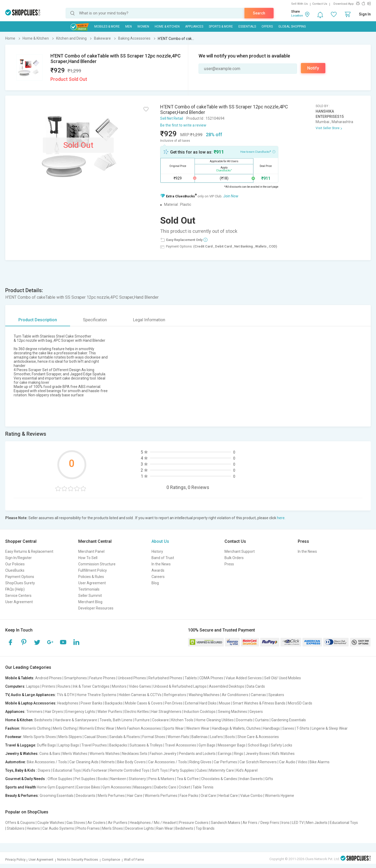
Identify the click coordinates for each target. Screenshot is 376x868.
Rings (239, 754)
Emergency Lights (80, 712)
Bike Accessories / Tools (47, 762)
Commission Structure (97, 564)
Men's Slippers (70, 737)
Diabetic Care (165, 787)
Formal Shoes (154, 737)
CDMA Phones (211, 678)
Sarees (288, 728)
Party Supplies (182, 770)
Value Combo (251, 796)
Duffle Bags (46, 745)
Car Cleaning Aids (84, 762)
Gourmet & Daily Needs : (26, 779)
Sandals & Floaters (125, 737)
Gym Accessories (117, 787)
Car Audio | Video (293, 762)
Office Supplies (60, 779)
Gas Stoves (76, 823)
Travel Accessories (181, 745)
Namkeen (118, 779)
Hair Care (135, 796)
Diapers (44, 770)
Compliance (111, 859)
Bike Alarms (320, 762)
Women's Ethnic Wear (97, 728)
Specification (95, 320)
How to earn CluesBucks (258, 151)
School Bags (258, 745)
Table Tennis (203, 787)
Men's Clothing (65, 728)
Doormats (244, 720)
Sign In (365, 14)
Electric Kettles (137, 712)
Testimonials (89, 589)
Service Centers (18, 596)
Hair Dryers (54, 712)
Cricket (184, 787)
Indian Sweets (251, 779)
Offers (267, 27)
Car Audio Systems (58, 828)
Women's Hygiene (280, 796)
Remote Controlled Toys (129, 770)
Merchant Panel (91, 551)
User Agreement (19, 602)
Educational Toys (67, 770)
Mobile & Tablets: (20, 678)
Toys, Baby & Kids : (21, 770)
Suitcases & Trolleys (146, 745)
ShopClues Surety (20, 583)
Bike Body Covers (131, 762)
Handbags (271, 728)
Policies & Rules (91, 577)
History (157, 551)
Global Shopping (292, 27)
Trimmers (34, 712)
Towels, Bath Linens (116, 720)
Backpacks (114, 703)
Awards (158, 570)
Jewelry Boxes (258, 754)
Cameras (258, 695)
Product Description (38, 320)
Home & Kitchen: (19, 720)
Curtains (262, 720)
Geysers (256, 712)
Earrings (225, 754)
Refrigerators (175, 695)
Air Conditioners (235, 695)
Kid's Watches (283, 754)
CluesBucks (15, 570)
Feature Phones (102, 678)
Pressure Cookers (194, 823)
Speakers (276, 695)
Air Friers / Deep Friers (261, 823)
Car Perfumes (225, 762)
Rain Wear (165, 828)
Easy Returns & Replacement (29, 551)
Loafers (216, 737)
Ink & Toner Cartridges (91, 686)
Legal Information (149, 320)
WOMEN (143, 27)
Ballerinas (200, 737)
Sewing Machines (233, 712)
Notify (313, 68)
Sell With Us (299, 4)
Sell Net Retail (172, 118)
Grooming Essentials (57, 796)
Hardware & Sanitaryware (76, 720)
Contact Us (320, 4)
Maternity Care (222, 770)
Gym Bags (207, 745)
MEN (129, 27)
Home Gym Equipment (55, 787)
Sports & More (221, 27)
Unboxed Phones (132, 678)
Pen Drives (174, 703)
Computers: (15, 686)
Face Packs (189, 796)
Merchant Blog (90, 602)
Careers (158, 577)
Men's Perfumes (111, 796)
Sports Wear (174, 728)
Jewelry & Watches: (22, 754)
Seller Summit (90, 596)
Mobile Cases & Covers (144, 703)
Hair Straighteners (166, 712)
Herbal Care (228, 796)
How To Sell (88, 558)
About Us (160, 541)
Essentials (247, 27)
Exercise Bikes (88, 787)
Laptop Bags (69, 745)
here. (281, 518)
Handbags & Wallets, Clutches (236, 728)
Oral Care (208, 796)
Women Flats (178, 737)
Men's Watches (75, 754)
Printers (49, 686)
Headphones (68, 703)
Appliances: (15, 712)
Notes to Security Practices (78, 859)
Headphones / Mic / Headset (153, 823)
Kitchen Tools (182, 720)
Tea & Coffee (188, 779)
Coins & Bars (50, 754)
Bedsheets (43, 720)
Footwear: (14, 737)
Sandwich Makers (226, 823)
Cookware (160, 720)
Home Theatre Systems (96, 695)
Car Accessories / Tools (168, 762)
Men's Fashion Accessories (139, 728)
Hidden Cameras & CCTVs (140, 695)
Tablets (191, 678)
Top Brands (205, 828)
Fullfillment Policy (93, 570)
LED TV (298, 823)
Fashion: (13, 728)
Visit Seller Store (328, 128)
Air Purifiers (118, 823)
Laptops (33, 686)
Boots (230, 737)
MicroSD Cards (300, 703)
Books (103, 779)
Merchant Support (240, 551)
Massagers (143, 787)
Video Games (140, 686)
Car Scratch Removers (258, 762)
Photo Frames (88, 828)
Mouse (225, 703)
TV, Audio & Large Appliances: (31, 695)
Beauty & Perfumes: (22, 796)
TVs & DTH (66, 695)
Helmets (108, 762)
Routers (64, 686)
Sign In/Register (19, 558)
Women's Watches (105, 754)
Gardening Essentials (289, 720)
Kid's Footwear (95, 770)
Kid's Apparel (247, 770)
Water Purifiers (110, 712)
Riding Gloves (200, 762)
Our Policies (15, 564)
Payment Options (20, 577)
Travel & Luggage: (21, 745)
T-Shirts (303, 728)
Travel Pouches (94, 745)
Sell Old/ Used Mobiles (283, 678)
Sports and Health (21, 787)
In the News (161, 564)
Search (259, 13)
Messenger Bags (232, 745)
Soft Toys (160, 770)
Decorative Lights (140, 828)
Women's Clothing (36, 728)
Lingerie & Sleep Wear (330, 728)
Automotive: (16, 762)
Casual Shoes (96, 737)
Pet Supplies (85, 779)
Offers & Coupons (20, 823)
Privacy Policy (15, 859)
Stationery (137, 779)
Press (229, 564)
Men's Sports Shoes (40, 737)
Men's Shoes (113, 828)
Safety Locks (281, 745)
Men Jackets (317, 823)
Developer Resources (96, 608)
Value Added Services (244, 678)
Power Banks (92, 703)
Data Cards (256, 686)
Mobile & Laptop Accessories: (31, 703)
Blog (155, 583)
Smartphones (75, 678)
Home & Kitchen (167, 27)
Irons (286, 823)
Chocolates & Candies (219, 779)
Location (297, 16)
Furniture (142, 720)
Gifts (269, 779)
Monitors (119, 686)
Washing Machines (204, 695)
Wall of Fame (134, 859)
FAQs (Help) (15, 589)
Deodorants (86, 796)
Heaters (33, 828)
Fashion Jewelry (163, 754)
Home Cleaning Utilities (215, 720)
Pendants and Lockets (197, 754)
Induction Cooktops (200, 712)
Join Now (231, 196)
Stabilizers (16, 828)
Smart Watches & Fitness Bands (259, 703)
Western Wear (198, 728)
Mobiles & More (107, 27)
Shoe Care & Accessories (258, 737)
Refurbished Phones (165, 678)
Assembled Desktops (227, 686)
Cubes (202, 770)
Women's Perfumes (161, 796)
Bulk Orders (234, 558)
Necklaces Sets (135, 754)
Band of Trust (163, 558)
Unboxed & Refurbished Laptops (180, 686)
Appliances (194, 27)
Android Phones (48, 678)
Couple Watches (51, 823)
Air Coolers (96, 823)
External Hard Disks (201, 703)
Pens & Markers (161, 779)
